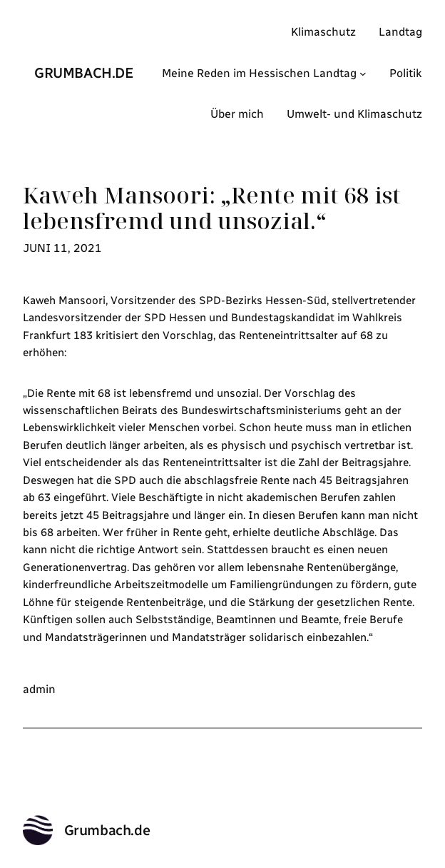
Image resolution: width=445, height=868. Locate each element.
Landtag (400, 32)
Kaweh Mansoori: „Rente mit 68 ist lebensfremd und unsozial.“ (212, 208)
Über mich (237, 114)
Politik (406, 73)
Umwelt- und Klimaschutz (354, 114)
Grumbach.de (84, 73)
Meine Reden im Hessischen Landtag (259, 73)
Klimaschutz (323, 32)
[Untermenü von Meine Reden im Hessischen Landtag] (363, 74)
